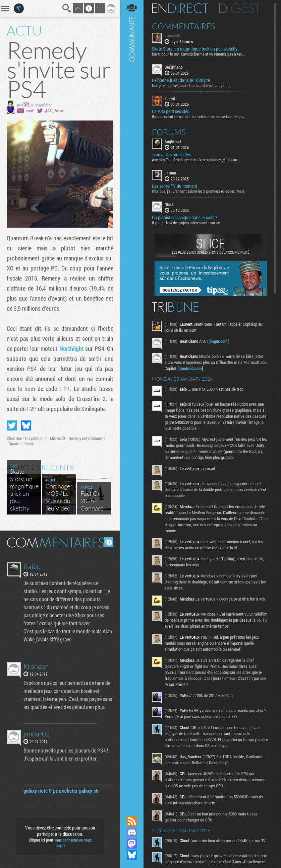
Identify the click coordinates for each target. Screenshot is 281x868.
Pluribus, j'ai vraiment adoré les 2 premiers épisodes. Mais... (200, 191)
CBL (26, 104)
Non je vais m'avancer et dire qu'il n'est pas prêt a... (193, 85)
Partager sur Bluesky (26, 425)
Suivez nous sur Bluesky (132, 855)
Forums (169, 132)
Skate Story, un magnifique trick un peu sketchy (195, 49)
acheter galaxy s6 (80, 791)
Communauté (132, 401)
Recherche (67, 8)
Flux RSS (132, 821)
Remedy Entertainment (87, 438)
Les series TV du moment (175, 186)
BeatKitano (174, 67)
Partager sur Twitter (12, 425)
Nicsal (170, 204)
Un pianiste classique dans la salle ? (185, 218)
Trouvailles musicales (171, 155)
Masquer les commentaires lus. (109, 542)
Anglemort (173, 141)
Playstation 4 (36, 438)
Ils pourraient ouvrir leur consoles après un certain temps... (199, 116)
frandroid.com (190, 368)
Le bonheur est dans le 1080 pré (181, 80)
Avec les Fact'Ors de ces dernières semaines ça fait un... (196, 160)
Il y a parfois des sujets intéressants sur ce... (187, 223)
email (30, 111)
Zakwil (170, 98)
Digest (240, 8)
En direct (180, 8)
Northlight (72, 348)
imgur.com (219, 341)
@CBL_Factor (54, 111)
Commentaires (184, 26)
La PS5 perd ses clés (171, 111)
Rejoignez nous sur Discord (132, 832)
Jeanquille (173, 35)
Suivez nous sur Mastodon (132, 844)
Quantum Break (21, 444)
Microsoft (58, 438)
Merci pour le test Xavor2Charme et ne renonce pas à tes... (198, 54)
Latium (170, 173)
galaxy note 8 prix (42, 791)
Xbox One (14, 438)
